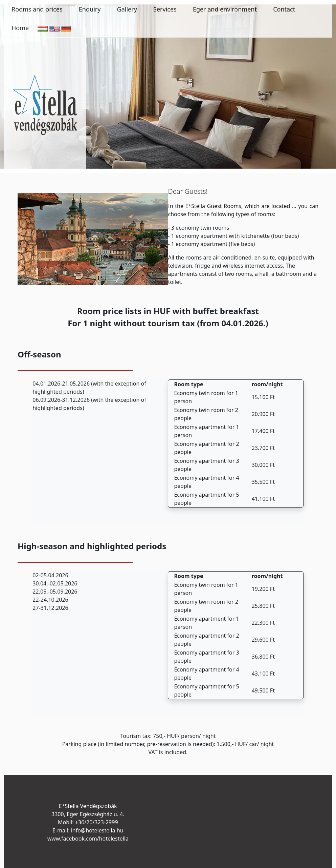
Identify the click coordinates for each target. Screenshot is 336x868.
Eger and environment (225, 9)
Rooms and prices (37, 9)
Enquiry (90, 9)
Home (20, 28)
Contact (284, 9)
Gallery (127, 9)
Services (165, 9)
